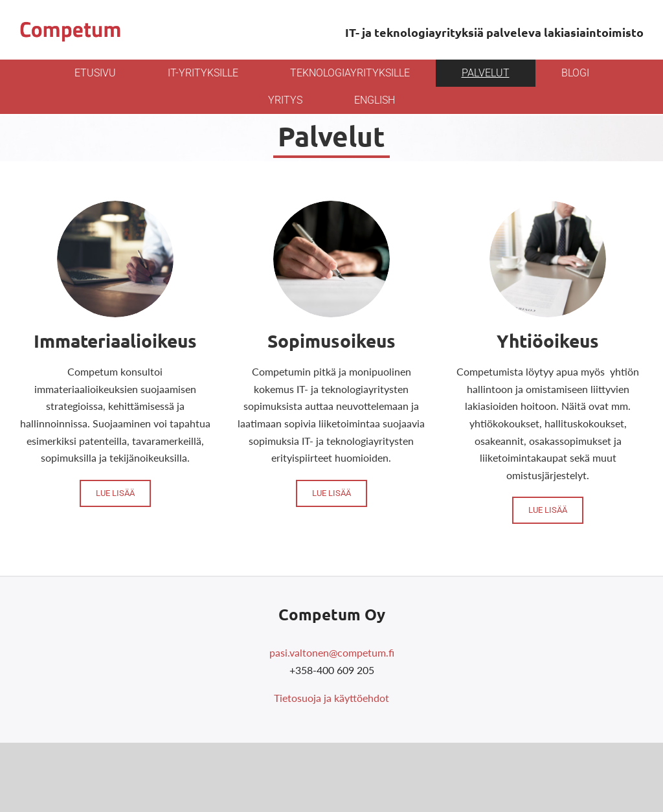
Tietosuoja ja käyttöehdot (331, 698)
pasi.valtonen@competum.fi (332, 652)
